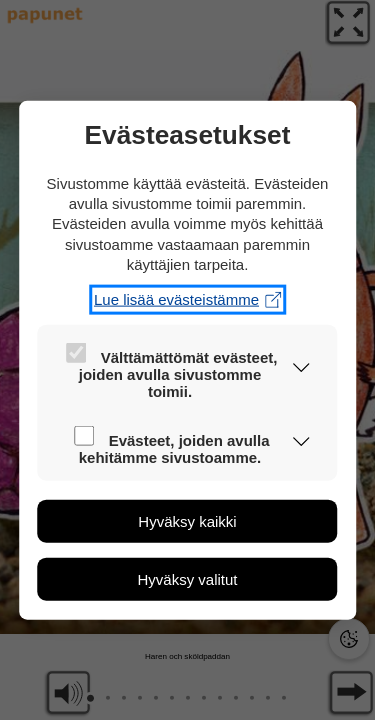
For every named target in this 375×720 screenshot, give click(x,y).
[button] (301, 369)
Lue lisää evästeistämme (187, 299)
